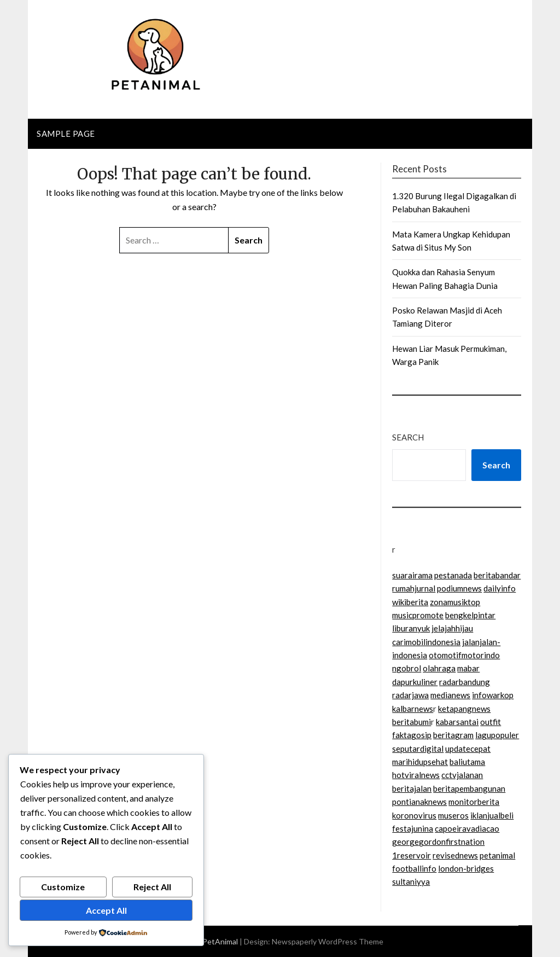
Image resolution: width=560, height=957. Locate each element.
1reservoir (412, 855)
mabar (468, 668)
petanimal (497, 855)
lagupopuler (497, 735)
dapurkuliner (415, 682)
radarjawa (410, 695)
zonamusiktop (455, 602)
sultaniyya (411, 881)
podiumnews (459, 588)
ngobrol (407, 668)
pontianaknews (419, 802)
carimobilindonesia (426, 642)
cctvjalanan (462, 775)
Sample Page (66, 134)
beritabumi (412, 722)
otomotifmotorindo (464, 655)
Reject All (152, 887)
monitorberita (474, 802)
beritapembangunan (469, 788)
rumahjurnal (414, 588)
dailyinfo (500, 588)
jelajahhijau (452, 628)
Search (408, 437)
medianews (450, 695)
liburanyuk (411, 628)
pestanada (453, 575)
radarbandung (465, 682)
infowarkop (493, 695)
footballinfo (414, 868)
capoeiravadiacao (467, 828)
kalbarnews (413, 709)
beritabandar (497, 575)
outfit (491, 722)
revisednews (455, 855)
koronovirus (414, 815)
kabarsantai (457, 722)
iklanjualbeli (492, 815)
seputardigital (418, 749)
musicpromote (418, 615)
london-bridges (466, 868)
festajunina (413, 828)
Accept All (106, 910)
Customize (63, 887)
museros (453, 815)
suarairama (412, 575)
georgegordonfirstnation (438, 842)
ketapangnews (464, 709)
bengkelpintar (470, 615)
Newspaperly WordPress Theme (328, 941)
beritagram (453, 735)
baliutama (467, 762)
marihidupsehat (420, 762)
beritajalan (412, 788)
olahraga (439, 668)
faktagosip (412, 735)
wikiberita (410, 602)
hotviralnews (416, 775)
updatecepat (468, 749)
